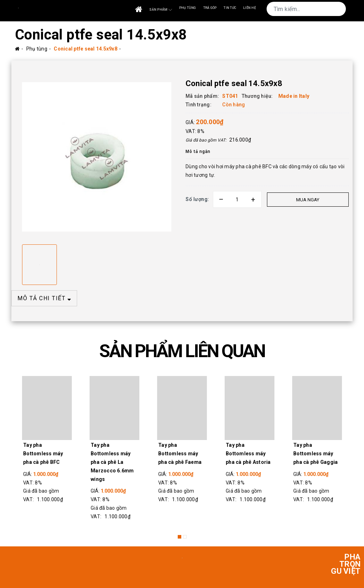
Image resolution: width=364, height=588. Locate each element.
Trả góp (210, 8)
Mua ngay (307, 200)
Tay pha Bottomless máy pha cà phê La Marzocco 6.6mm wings (112, 462)
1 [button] (180, 537)
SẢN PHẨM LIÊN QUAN (182, 351)
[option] (97, 157)
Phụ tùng (188, 8)
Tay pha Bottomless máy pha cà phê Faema (180, 454)
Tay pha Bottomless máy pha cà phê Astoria (248, 454)
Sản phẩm (160, 10)
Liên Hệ (250, 8)
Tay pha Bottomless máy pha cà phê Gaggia (315, 454)
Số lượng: (197, 199)
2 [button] (185, 537)
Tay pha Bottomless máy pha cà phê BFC (43, 454)
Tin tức (230, 8)
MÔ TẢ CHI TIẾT (44, 298)
